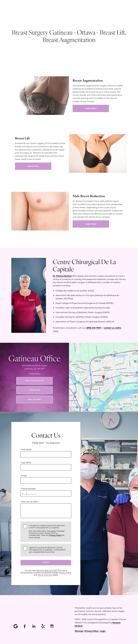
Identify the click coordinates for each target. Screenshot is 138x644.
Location (74, 10)
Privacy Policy (55, 535)
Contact (120, 10)
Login (103, 631)
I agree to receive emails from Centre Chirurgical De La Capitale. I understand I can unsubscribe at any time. (47, 550)
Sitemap (79, 631)
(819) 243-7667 (94, 328)
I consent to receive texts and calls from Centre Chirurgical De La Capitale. (49, 531)
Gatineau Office (34, 358)
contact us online (113, 328)
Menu (60, 10)
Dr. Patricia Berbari (62, 276)
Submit (46, 562)
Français (106, 10)
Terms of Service (45, 575)
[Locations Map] (103, 377)
